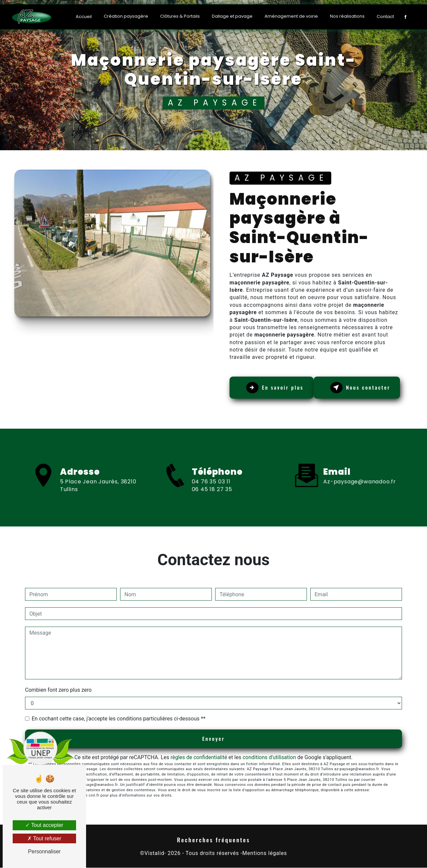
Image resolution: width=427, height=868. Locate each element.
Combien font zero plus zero (58, 690)
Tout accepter (44, 825)
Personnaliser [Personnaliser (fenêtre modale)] (44, 851)
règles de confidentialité (199, 757)
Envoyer (214, 739)
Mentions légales (265, 853)
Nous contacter (362, 388)
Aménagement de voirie (291, 16)
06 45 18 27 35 (212, 495)
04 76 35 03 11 (211, 488)
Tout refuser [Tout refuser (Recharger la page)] (44, 838)
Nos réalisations (347, 16)
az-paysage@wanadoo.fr (360, 476)
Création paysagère (126, 16)
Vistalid (154, 853)
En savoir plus (277, 388)
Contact (385, 17)
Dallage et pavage (232, 16)
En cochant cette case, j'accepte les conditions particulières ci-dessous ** (119, 719)
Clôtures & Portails (180, 16)
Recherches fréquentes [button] (214, 840)
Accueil (84, 17)
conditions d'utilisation (269, 757)
